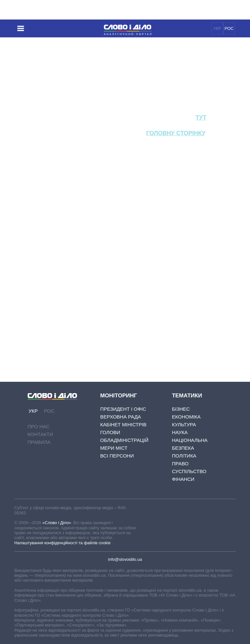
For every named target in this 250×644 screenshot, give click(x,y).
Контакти (40, 434)
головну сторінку (175, 133)
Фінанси (183, 479)
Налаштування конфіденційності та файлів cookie (62, 543)
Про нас (39, 426)
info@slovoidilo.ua (125, 559)
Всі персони (117, 456)
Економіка (186, 417)
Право (180, 464)
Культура (184, 425)
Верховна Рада (121, 417)
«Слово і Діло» (57, 523)
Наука (180, 432)
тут (201, 118)
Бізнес (181, 409)
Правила (39, 442)
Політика (184, 456)
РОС (229, 28)
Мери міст (114, 448)
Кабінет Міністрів (123, 425)
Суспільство (189, 471)
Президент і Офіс (123, 409)
